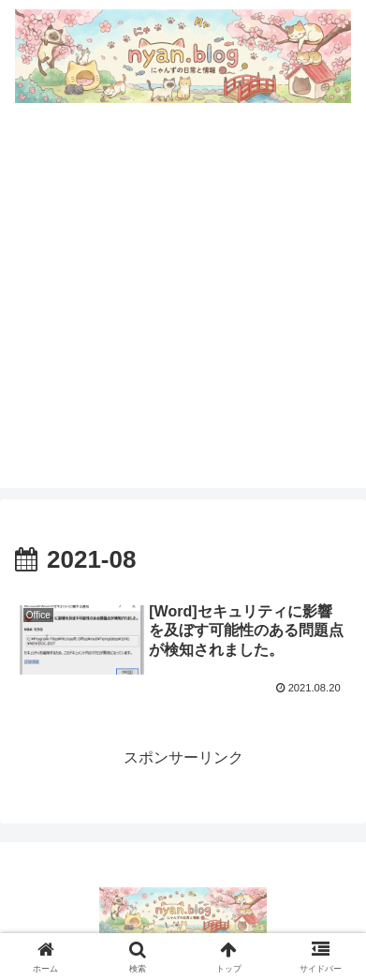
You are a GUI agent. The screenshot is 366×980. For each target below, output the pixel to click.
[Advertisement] (183, 305)
